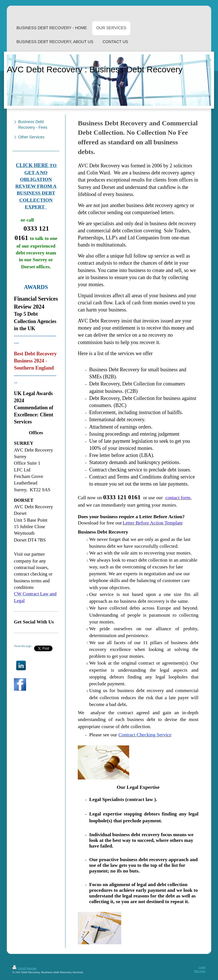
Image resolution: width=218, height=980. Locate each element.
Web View (200, 971)
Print (19, 968)
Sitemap (32, 968)
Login (202, 967)
